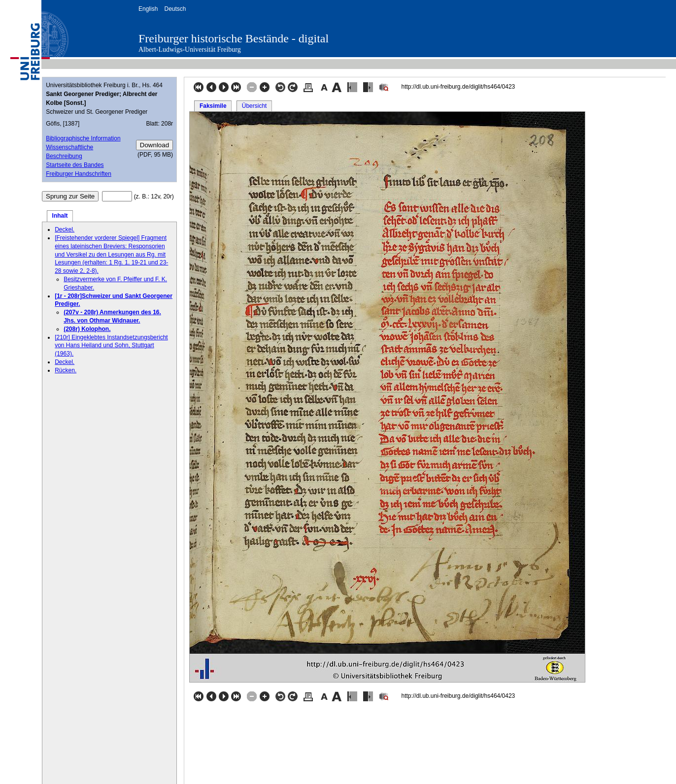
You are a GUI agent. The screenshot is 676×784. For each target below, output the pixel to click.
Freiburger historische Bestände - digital (234, 38)
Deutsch (175, 9)
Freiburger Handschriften (79, 174)
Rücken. (66, 370)
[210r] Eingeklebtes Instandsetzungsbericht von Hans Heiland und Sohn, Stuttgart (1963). (111, 346)
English (148, 9)
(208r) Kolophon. (87, 329)
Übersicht (254, 106)
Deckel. (65, 229)
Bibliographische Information (83, 138)
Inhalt (60, 216)
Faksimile (213, 106)
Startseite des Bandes (75, 165)
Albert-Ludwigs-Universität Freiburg (190, 49)
